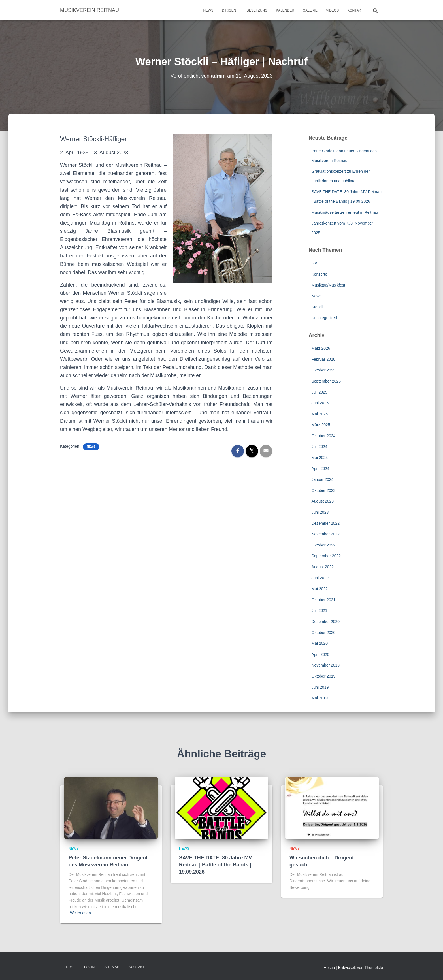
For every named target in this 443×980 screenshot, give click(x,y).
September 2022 (326, 556)
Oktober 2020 (324, 633)
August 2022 (323, 567)
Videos (332, 10)
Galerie (310, 10)
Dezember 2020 (326, 622)
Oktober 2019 (324, 676)
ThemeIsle (374, 968)
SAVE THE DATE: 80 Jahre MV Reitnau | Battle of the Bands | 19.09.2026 (215, 865)
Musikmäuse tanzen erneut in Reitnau (345, 212)
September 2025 (326, 381)
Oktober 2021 (324, 600)
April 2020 (320, 654)
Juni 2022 (320, 578)
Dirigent (230, 10)
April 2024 (320, 469)
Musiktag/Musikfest (328, 285)
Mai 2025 (320, 414)
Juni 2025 (320, 403)
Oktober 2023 (324, 490)
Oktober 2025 (324, 370)
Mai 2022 (320, 589)
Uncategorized (324, 318)
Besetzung (257, 10)
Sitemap (112, 967)
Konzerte (320, 274)
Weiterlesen (80, 913)
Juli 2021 (320, 610)
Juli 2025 (320, 392)
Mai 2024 (320, 458)
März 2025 (321, 425)
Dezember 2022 (326, 523)
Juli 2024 (320, 447)
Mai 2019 (320, 698)
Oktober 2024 (324, 436)
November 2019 (326, 665)
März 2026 (321, 348)
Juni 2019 (320, 687)
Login (89, 967)
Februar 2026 (323, 359)
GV (314, 263)
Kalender (285, 10)
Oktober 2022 (324, 545)
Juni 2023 (320, 512)
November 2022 (326, 534)
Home (69, 967)
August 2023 (323, 501)
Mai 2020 (320, 643)
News (208, 10)
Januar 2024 (323, 479)
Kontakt (355, 10)
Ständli (318, 307)
